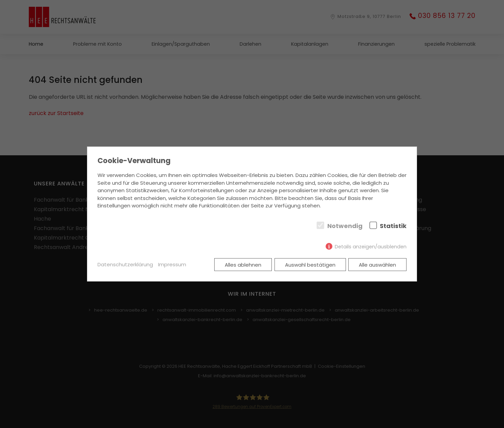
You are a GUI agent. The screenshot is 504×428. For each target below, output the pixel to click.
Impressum (172, 264)
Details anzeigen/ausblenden (371, 246)
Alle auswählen (377, 265)
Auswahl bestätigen (310, 265)
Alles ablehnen (243, 265)
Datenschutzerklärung (125, 264)
